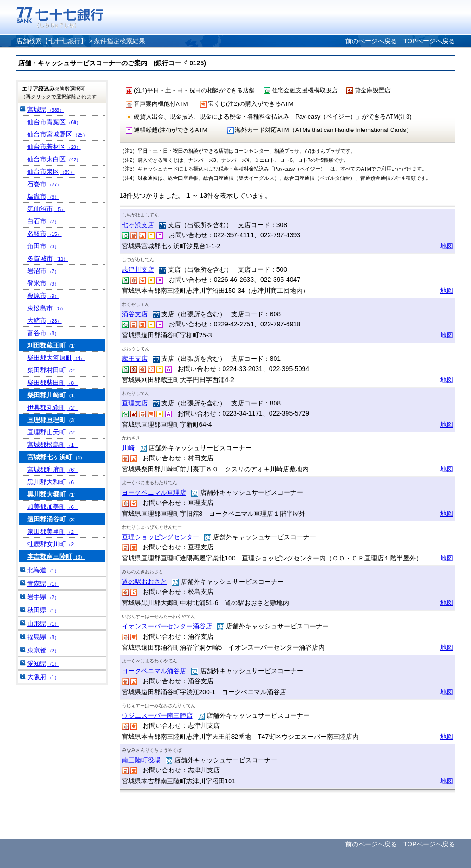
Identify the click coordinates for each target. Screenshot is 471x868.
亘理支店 (135, 403)
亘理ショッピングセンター (161, 537)
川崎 (128, 448)
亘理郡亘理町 (53, 420)
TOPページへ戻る (429, 41)
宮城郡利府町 (53, 469)
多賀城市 (48, 258)
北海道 (43, 570)
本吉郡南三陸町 (56, 556)
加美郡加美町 (53, 507)
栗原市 (43, 296)
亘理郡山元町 (53, 432)
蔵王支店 (135, 359)
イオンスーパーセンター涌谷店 (167, 626)
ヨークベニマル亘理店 (154, 492)
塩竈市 (43, 196)
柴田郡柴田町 (53, 383)
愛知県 (43, 663)
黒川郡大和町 (53, 482)
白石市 (43, 221)
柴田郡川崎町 (53, 395)
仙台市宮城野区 (57, 134)
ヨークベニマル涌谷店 (154, 671)
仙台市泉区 (51, 171)
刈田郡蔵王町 (53, 345)
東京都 (43, 650)
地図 (447, 246)
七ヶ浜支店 (138, 225)
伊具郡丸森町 (53, 407)
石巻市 (44, 184)
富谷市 (43, 333)
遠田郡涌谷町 (53, 519)
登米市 (43, 283)
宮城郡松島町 (53, 445)
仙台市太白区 (54, 159)
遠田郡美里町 (53, 531)
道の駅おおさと (144, 582)
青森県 (43, 583)
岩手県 (43, 597)
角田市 (43, 246)
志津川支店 (138, 269)
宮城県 (46, 109)
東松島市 (46, 308)
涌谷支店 (135, 314)
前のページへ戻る (371, 41)
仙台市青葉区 (54, 122)
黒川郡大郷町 (53, 494)
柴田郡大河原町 (56, 358)
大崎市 (44, 320)
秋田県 (43, 610)
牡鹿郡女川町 (53, 544)
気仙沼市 (46, 209)
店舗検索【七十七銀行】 (52, 41)
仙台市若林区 (54, 147)
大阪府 (43, 677)
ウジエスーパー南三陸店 (157, 715)
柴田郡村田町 (53, 370)
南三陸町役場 (141, 760)
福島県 (43, 637)
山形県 (43, 623)
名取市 (44, 234)
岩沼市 (43, 271)
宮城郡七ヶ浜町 (56, 457)
